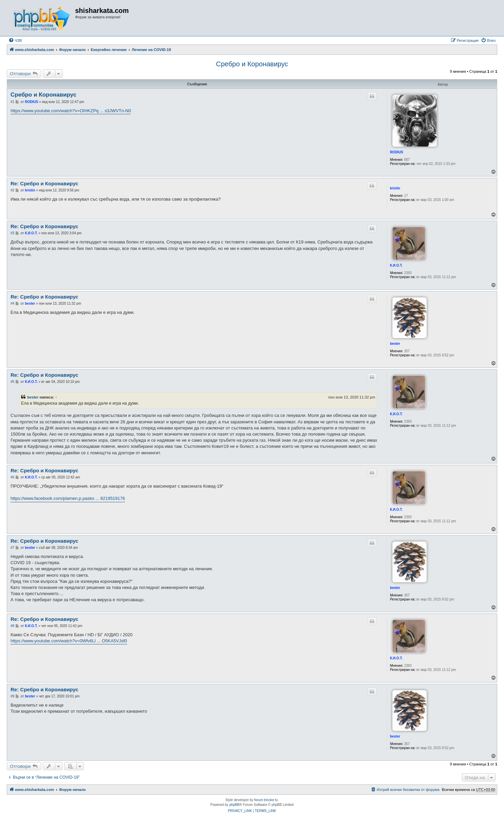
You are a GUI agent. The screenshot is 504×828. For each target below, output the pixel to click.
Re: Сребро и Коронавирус (44, 183)
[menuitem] (15, 40)
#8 (12, 626)
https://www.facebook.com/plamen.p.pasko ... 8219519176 (68, 498)
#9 (12, 696)
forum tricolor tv (266, 800)
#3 (12, 233)
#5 (12, 382)
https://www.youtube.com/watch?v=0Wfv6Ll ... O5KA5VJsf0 (69, 641)
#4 (12, 303)
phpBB (234, 805)
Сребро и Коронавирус (252, 64)
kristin (395, 188)
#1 (12, 102)
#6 (12, 477)
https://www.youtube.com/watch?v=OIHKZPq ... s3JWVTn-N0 (71, 111)
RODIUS (396, 152)
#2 (12, 190)
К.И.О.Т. (396, 265)
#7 (12, 548)
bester (395, 344)
